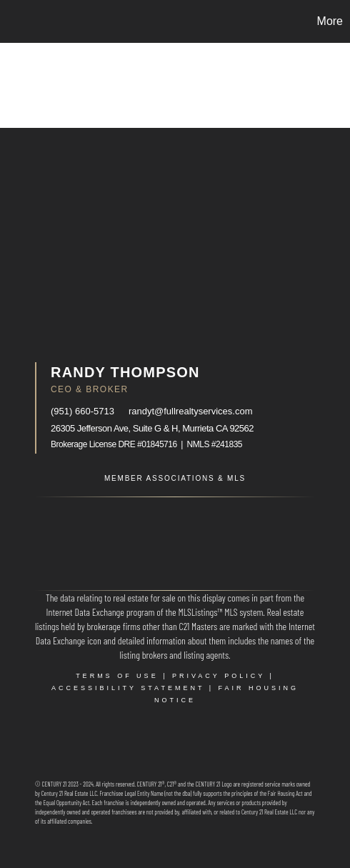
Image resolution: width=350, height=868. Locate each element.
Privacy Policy (219, 676)
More (330, 21)
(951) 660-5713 (82, 411)
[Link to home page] (13, 21)
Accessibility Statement (128, 688)
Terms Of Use (117, 676)
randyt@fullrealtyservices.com (191, 411)
